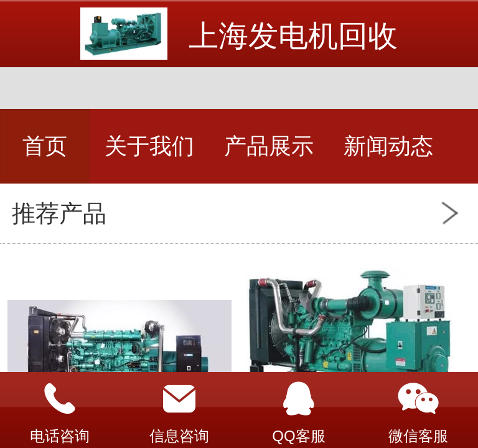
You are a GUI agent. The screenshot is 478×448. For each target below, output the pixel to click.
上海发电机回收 (293, 36)
